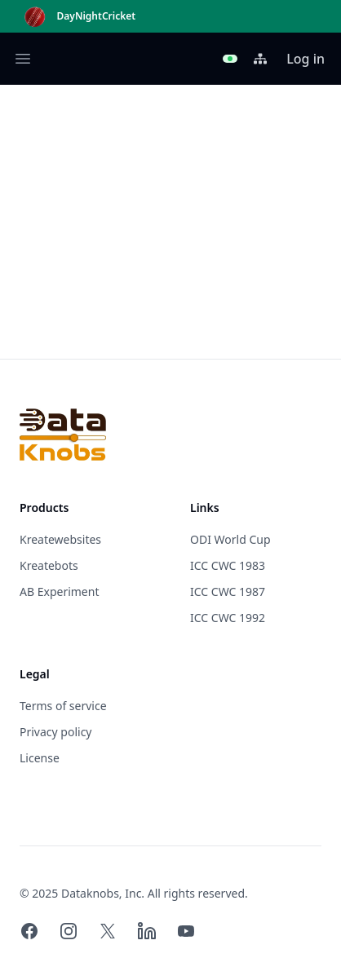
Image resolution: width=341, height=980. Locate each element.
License (40, 758)
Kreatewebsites (60, 539)
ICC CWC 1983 (228, 565)
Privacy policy (56, 732)
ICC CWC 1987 (228, 592)
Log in (306, 59)
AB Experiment (59, 592)
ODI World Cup (230, 539)
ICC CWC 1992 (228, 618)
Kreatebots (49, 565)
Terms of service (63, 706)
